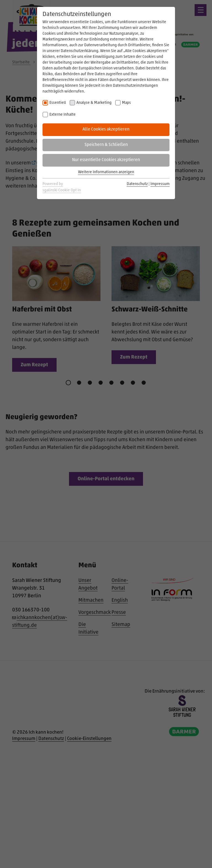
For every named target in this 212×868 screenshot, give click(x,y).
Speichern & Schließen (106, 145)
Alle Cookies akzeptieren (106, 129)
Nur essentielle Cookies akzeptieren (106, 160)
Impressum (160, 184)
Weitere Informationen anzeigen (106, 172)
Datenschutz (137, 184)
